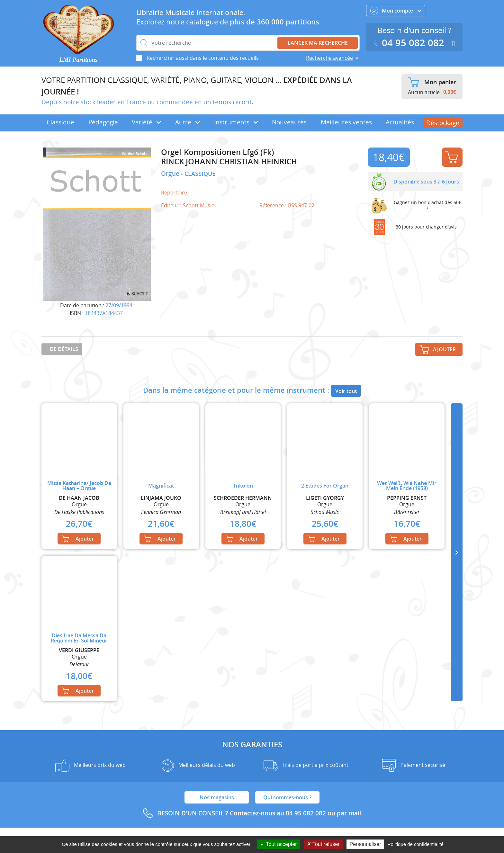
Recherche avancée (329, 58)
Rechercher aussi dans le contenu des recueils (203, 58)
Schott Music (198, 205)
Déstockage (443, 123)
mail (355, 813)
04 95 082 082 (410, 43)
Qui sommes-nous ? (287, 797)
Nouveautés (289, 122)
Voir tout (346, 391)
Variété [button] (146, 122)
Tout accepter (279, 844)
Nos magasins (217, 797)
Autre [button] (188, 122)
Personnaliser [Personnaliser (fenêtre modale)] (365, 844)
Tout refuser (323, 844)
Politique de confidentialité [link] (416, 844)
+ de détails (62, 349)
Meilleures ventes (346, 122)
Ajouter (452, 157)
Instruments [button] (236, 122)
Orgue (171, 174)
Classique (60, 122)
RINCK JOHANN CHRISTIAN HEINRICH (229, 162)
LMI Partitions (79, 60)
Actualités (400, 122)
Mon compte (396, 11)
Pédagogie (103, 122)
